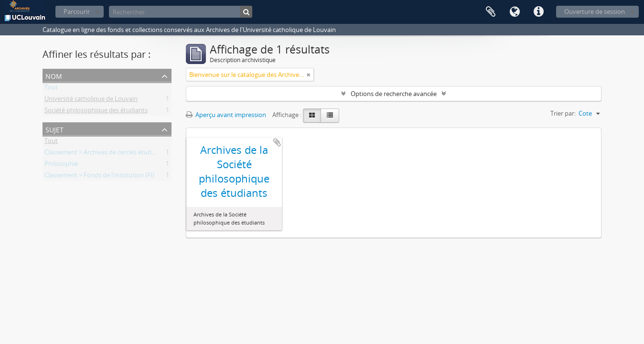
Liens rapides (538, 12)
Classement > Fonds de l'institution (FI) (99, 177)
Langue (515, 12)
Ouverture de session (595, 11)
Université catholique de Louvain (91, 100)
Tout (51, 89)
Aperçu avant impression (226, 115)
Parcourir (77, 11)
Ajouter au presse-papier (277, 142)
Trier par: (563, 113)
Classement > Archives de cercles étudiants (105, 154)
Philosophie (61, 165)
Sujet (54, 129)
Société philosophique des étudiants (96, 112)
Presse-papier (491, 12)
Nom (54, 75)
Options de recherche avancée (394, 94)
